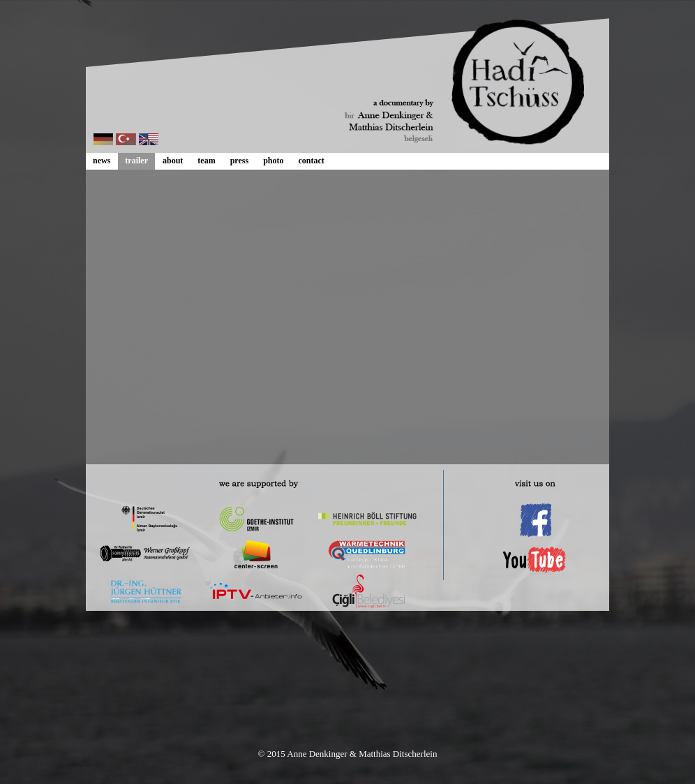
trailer (136, 161)
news (102, 161)
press (239, 161)
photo (273, 161)
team (206, 161)
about (173, 161)
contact (311, 161)
